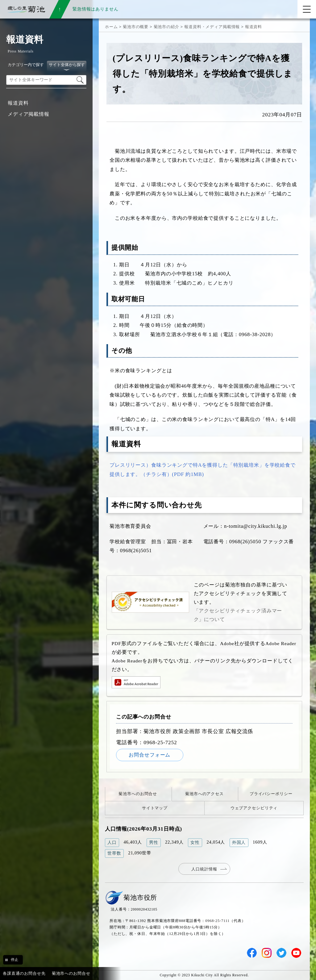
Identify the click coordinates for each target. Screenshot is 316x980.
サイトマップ (155, 808)
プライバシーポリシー (271, 794)
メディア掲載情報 (29, 114)
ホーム (111, 27)
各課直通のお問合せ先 (24, 973)
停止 (15, 960)
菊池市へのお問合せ (138, 794)
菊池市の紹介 (166, 27)
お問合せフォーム (150, 755)
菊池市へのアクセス (204, 794)
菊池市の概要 (136, 27)
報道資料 (18, 103)
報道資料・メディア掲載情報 (212, 27)
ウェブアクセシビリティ (254, 808)
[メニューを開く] (307, 9)
